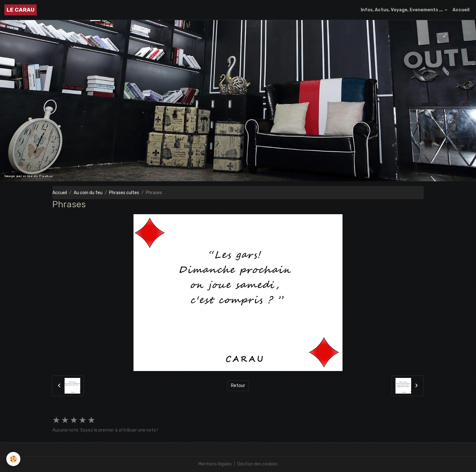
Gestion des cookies (257, 464)
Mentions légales (215, 464)
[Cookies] (13, 459)
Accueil (461, 10)
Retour (238, 386)
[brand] (21, 10)
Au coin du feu (88, 193)
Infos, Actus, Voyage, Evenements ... (402, 10)
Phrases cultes (124, 193)
